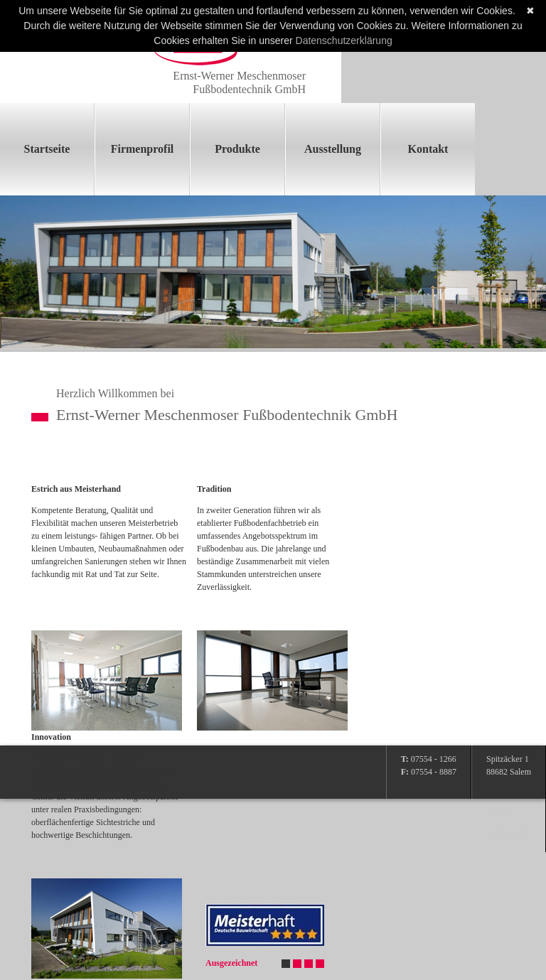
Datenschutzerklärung (344, 41)
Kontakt (428, 149)
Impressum (508, 838)
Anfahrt (502, 812)
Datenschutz (510, 825)
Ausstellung (333, 149)
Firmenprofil (143, 149)
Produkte (237, 149)
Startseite (47, 149)
